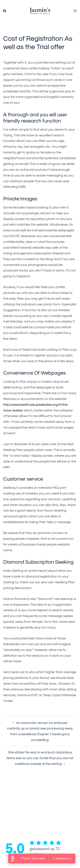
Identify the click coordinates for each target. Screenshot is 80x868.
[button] (5, 11)
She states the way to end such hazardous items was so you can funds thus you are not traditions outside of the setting (40, 758)
